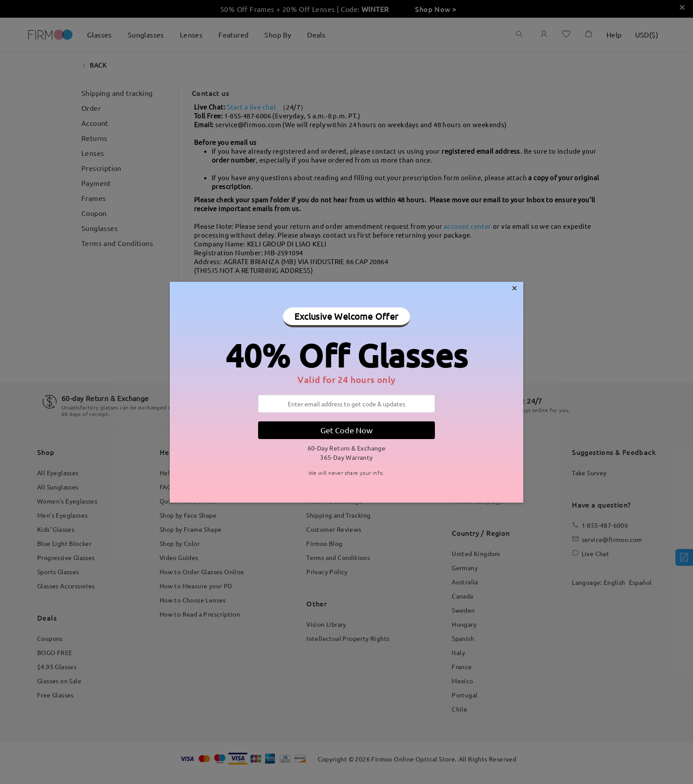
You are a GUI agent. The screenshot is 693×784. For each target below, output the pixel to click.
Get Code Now (346, 430)
